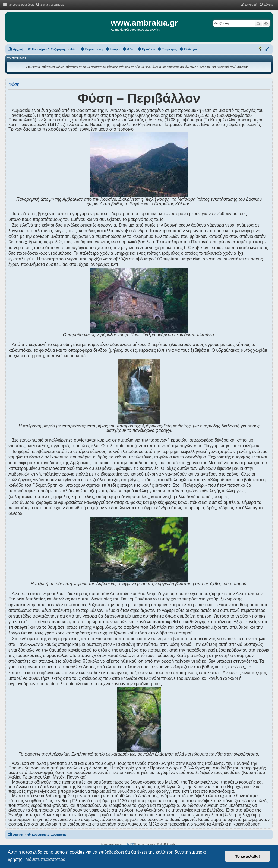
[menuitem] (50, 5)
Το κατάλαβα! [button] (247, 856)
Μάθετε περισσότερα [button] (46, 859)
